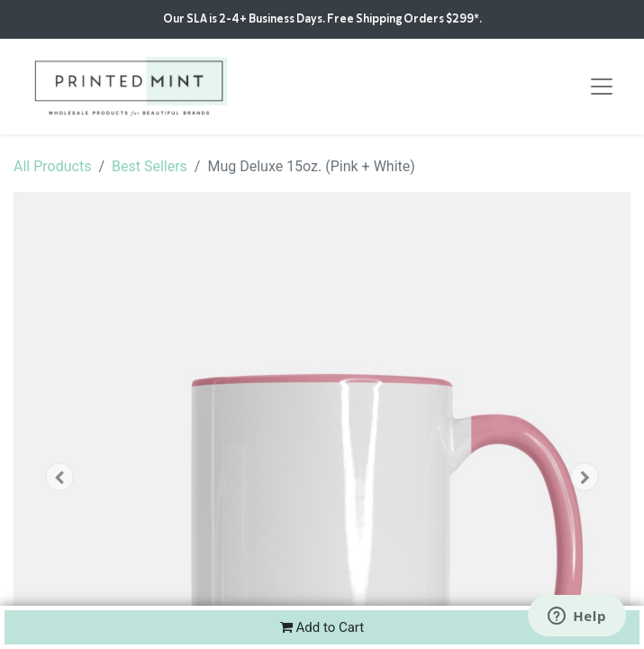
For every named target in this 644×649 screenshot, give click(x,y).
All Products (52, 166)
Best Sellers (150, 166)
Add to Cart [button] (322, 627)
